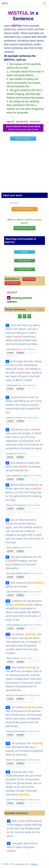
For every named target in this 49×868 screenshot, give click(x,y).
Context (10, 353)
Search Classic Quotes (24, 228)
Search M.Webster (13, 283)
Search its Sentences (24, 209)
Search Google (29, 279)
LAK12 (5, 3)
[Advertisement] (24, 168)
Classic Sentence (24, 261)
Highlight (20, 353)
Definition (24, 252)
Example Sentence (24, 269)
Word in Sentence (23, 138)
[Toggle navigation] (44, 3)
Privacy (34, 864)
